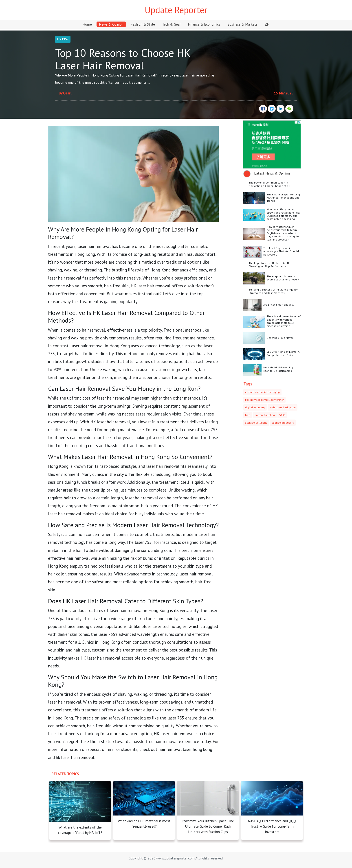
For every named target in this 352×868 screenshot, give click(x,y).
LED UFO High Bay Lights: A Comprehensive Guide (283, 353)
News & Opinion (111, 24)
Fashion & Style (143, 24)
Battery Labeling (265, 415)
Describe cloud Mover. (280, 338)
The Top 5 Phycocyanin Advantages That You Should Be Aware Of (281, 251)
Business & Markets (242, 24)
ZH (267, 24)
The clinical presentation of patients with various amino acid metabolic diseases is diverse (284, 321)
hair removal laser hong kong (185, 749)
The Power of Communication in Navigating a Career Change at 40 (269, 184)
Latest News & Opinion (272, 173)
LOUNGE (63, 39)
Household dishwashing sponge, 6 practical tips (278, 369)
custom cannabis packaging (262, 392)
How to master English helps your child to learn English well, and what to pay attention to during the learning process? (283, 233)
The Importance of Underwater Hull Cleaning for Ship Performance (271, 265)
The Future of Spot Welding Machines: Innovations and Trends (283, 198)
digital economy (255, 407)
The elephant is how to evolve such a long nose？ (283, 278)
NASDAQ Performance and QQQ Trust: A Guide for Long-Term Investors (272, 826)
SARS (282, 415)
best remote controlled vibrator (264, 400)
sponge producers (283, 423)
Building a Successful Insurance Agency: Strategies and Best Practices (274, 291)
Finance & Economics (204, 24)
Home (87, 24)
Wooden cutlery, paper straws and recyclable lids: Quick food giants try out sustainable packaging (283, 214)
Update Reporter (176, 10)
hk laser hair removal (75, 757)
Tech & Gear (171, 24)
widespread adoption (283, 407)
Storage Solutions (256, 423)
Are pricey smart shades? (279, 305)
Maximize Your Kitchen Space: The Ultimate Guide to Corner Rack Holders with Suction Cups (208, 826)
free (248, 415)
